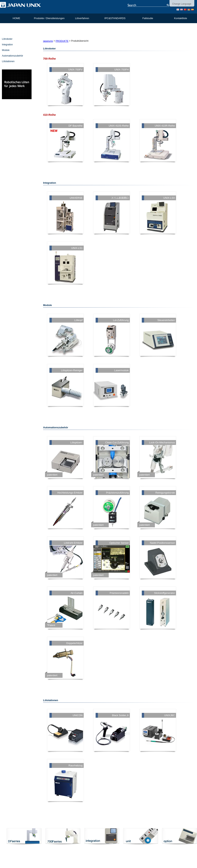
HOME (16, 18)
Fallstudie (148, 18)
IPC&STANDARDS (115, 18)
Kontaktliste (181, 18)
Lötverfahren (82, 18)
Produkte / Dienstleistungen (49, 18)
